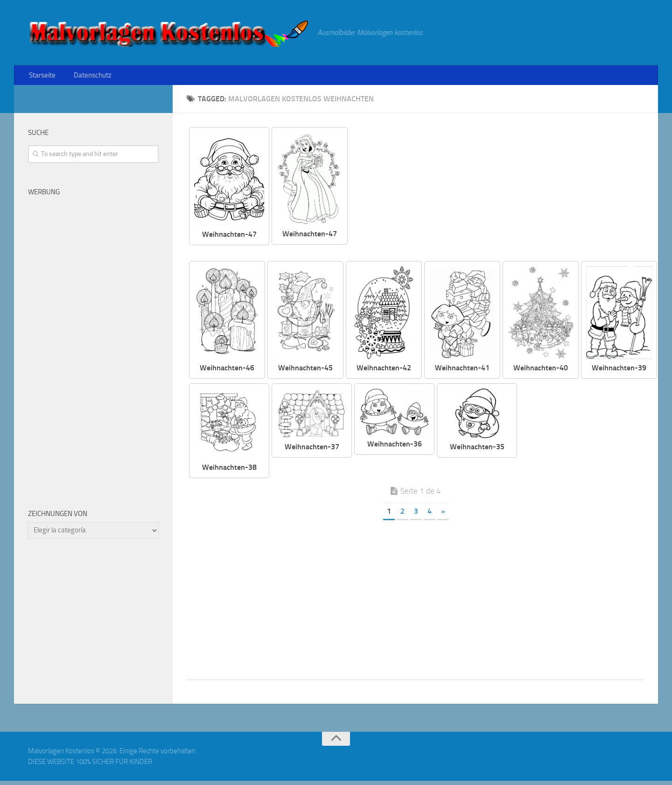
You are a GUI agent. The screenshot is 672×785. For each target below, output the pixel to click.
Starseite (42, 77)
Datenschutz (88, 77)
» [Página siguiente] (443, 515)
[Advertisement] (503, 196)
